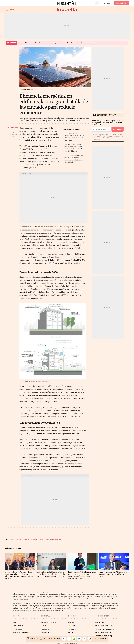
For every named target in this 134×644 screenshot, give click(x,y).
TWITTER (71, 622)
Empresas (22, 92)
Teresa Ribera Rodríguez (53, 540)
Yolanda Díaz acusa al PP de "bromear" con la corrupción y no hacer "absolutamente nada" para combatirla (57, 43)
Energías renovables (23, 540)
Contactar (45, 616)
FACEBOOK (72, 626)
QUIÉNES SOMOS (19, 629)
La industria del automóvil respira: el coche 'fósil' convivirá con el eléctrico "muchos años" (74, 159)
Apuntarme (117, 129)
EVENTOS (44, 626)
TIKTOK (71, 632)
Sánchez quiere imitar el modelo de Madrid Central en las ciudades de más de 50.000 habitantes (74, 148)
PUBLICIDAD (45, 629)
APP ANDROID (18, 626)
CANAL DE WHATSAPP (21, 632)
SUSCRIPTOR (45, 632)
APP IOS (16, 622)
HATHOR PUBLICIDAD (48, 622)
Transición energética (37, 540)
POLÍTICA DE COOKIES (103, 632)
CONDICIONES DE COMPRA (105, 629)
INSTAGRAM (72, 629)
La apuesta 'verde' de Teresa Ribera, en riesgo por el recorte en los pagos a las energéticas (74, 137)
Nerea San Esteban (12, 127)
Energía (12, 540)
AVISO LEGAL (100, 622)
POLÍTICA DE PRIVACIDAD (104, 626)
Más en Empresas (13, 548)
